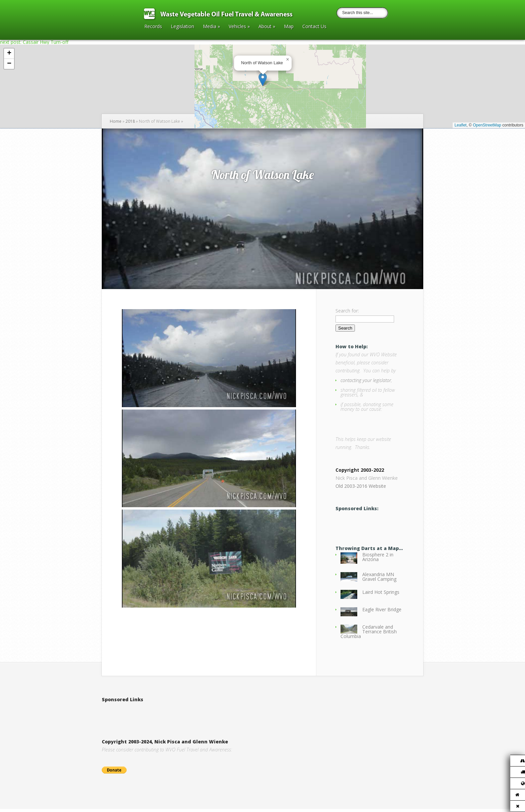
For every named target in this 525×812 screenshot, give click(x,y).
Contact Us (314, 27)
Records (153, 27)
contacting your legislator (366, 380)
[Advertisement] (180, 717)
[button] (263, 79)
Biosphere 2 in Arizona (378, 560)
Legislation (182, 27)
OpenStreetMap (487, 125)
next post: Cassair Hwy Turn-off (34, 42)
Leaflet (460, 125)
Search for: (347, 311)
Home (116, 121)
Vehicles (239, 27)
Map (289, 27)
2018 (130, 121)
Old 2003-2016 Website (361, 489)
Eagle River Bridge (382, 612)
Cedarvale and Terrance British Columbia (369, 635)
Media (211, 27)
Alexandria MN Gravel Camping (379, 580)
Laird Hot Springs (381, 595)
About (267, 27)
